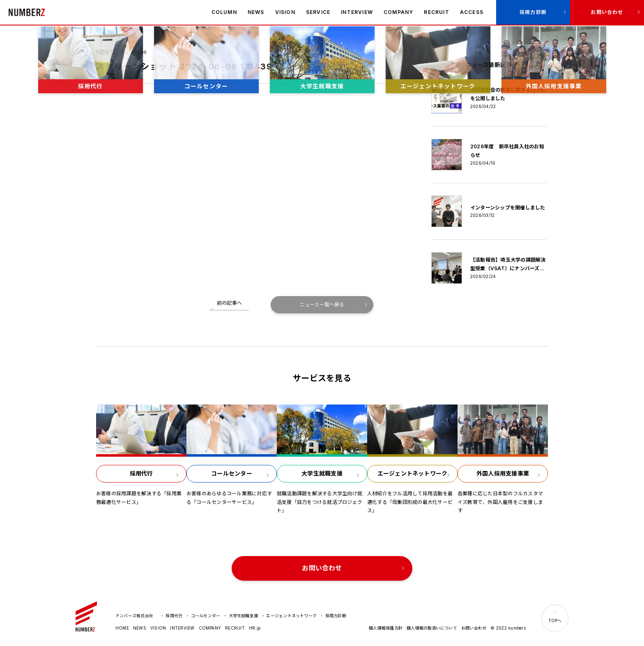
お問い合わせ (607, 12)
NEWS (256, 12)
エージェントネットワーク (291, 616)
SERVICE (318, 12)
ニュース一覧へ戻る (322, 305)
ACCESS (472, 12)
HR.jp (255, 628)
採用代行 (174, 616)
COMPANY (398, 12)
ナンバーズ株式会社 (27, 12)
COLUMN (224, 12)
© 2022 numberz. (509, 628)
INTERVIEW (357, 12)
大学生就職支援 (244, 616)
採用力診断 (533, 12)
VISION (285, 12)
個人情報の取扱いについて (432, 628)
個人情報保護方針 (386, 628)
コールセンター (206, 616)
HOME (122, 628)
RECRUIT (436, 12)
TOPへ (555, 621)
